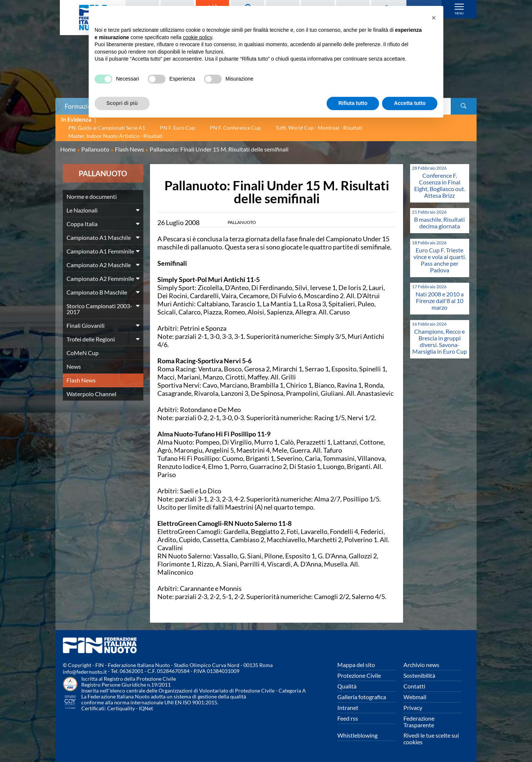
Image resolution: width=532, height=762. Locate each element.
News (74, 366)
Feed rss (348, 718)
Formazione (82, 106)
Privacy (413, 707)
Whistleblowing (357, 735)
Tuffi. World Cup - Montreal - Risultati (319, 128)
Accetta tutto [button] (410, 103)
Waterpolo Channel (91, 394)
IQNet (146, 708)
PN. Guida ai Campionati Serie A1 (107, 128)
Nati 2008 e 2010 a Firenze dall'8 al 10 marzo (440, 301)
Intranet (348, 707)
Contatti (414, 686)
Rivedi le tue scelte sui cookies (431, 739)
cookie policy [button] (197, 37)
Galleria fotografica (362, 697)
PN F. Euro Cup (178, 128)
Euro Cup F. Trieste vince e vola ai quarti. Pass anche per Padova (440, 260)
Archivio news (421, 665)
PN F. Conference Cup (235, 128)
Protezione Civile (359, 675)
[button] (434, 18)
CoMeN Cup (83, 353)
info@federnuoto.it (85, 672)
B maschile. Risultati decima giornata (439, 223)
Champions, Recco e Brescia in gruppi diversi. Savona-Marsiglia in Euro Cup (440, 341)
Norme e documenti (92, 196)
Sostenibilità (419, 675)
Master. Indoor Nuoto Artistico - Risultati (115, 136)
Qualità (347, 686)
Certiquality (121, 708)
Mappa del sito (356, 665)
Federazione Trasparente (419, 722)
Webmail (415, 697)
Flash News (81, 380)
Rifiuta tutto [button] (353, 103)
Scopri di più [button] (122, 103)
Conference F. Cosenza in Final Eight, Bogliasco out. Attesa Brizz (440, 185)
